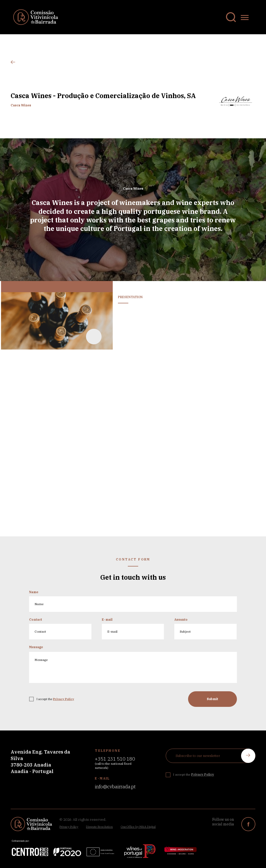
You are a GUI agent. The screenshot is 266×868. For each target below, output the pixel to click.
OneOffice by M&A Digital (138, 827)
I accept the (55, 702)
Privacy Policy (69, 827)
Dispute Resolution (99, 827)
